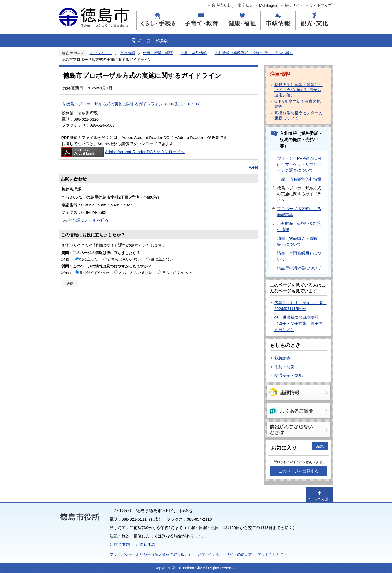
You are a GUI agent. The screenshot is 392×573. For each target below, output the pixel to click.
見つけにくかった (177, 273)
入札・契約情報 (194, 53)
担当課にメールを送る (88, 220)
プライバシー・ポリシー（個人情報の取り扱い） (151, 554)
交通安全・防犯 (288, 375)
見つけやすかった (94, 273)
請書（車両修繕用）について (299, 256)
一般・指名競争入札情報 (299, 179)
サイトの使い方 (239, 554)
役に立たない (162, 259)
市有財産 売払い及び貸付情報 (299, 226)
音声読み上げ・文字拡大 (232, 5)
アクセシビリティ (273, 554)
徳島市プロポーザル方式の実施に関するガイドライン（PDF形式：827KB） (135, 104)
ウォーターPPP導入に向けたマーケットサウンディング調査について (299, 164)
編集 (320, 446)
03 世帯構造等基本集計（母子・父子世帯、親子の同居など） (298, 324)
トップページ (101, 53)
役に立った (89, 259)
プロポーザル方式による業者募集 (299, 212)
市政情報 (128, 53)
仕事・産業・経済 (158, 53)
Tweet (253, 167)
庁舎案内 (122, 544)
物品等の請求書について (299, 268)
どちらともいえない (124, 259)
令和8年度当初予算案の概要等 (298, 104)
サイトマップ (321, 5)
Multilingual (269, 5)
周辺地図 (148, 544)
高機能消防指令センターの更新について (298, 115)
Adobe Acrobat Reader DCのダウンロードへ (123, 152)
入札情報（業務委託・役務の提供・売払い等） (254, 53)
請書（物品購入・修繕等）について (297, 241)
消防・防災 (284, 367)
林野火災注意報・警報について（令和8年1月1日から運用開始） (298, 90)
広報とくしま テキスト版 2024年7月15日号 (300, 306)
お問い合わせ (209, 554)
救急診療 (282, 358)
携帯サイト (294, 5)
